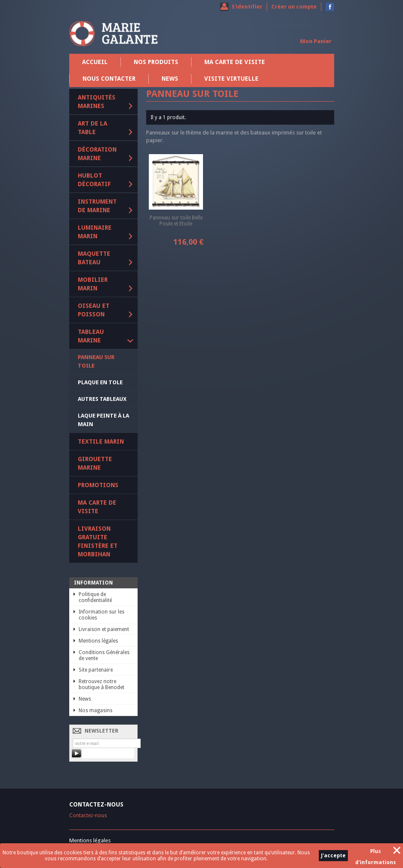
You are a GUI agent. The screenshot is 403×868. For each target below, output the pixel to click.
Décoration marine (97, 154)
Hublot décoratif (94, 180)
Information (93, 583)
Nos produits (156, 62)
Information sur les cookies (101, 615)
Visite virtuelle (231, 79)
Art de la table (93, 128)
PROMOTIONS (98, 485)
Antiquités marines (97, 102)
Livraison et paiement (104, 629)
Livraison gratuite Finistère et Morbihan (98, 541)
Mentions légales (98, 641)
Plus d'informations (375, 853)
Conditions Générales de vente (104, 655)
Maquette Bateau (94, 258)
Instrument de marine (97, 206)
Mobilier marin (93, 284)
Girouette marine (95, 463)
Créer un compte (294, 7)
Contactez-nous (88, 815)
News (170, 79)
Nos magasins (96, 710)
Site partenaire (96, 670)
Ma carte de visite (235, 62)
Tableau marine (91, 336)
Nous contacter (109, 79)
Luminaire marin (95, 232)
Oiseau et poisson (94, 310)
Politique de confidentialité (95, 597)
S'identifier (247, 7)
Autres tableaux (102, 399)
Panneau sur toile (96, 361)
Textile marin (101, 441)
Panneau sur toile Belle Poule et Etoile (176, 221)
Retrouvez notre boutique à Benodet (101, 684)
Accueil (95, 62)
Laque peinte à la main (103, 420)
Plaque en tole (100, 382)
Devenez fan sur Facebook (330, 7)
